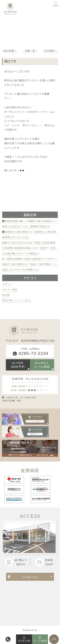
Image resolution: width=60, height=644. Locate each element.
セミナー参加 (10, 289)
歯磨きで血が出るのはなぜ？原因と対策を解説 (29, 243)
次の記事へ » (51, 51)
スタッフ (7, 284)
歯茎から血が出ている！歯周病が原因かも (26, 226)
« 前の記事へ (9, 51)
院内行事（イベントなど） (17, 300)
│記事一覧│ (30, 51)
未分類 (6, 295)
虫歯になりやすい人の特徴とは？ (21, 269)
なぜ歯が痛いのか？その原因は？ (21, 253)
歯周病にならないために (16, 237)
